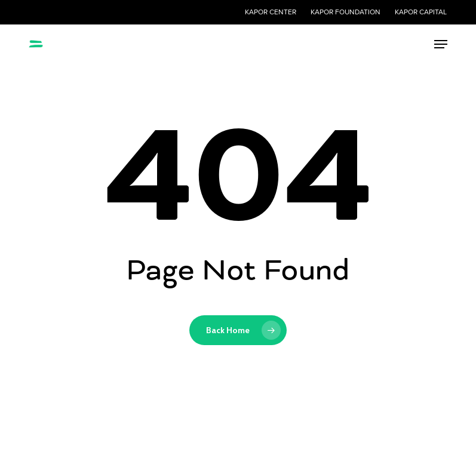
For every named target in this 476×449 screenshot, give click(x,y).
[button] (441, 44)
